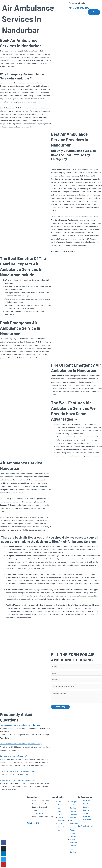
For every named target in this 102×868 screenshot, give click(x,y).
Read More (5, 835)
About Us (38, 9)
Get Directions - (33, 823)
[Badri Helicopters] (12, 12)
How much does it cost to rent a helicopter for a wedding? (22, 745)
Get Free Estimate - (86, 826)
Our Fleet (79, 9)
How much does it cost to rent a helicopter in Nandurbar (21, 726)
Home (29, 9)
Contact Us (31, 16)
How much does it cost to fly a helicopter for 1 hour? (19, 772)
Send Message (60, 708)
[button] (25, 726)
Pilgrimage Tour (65, 9)
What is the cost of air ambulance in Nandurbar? (18, 781)
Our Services (50, 9)
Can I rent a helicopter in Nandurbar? (14, 757)
